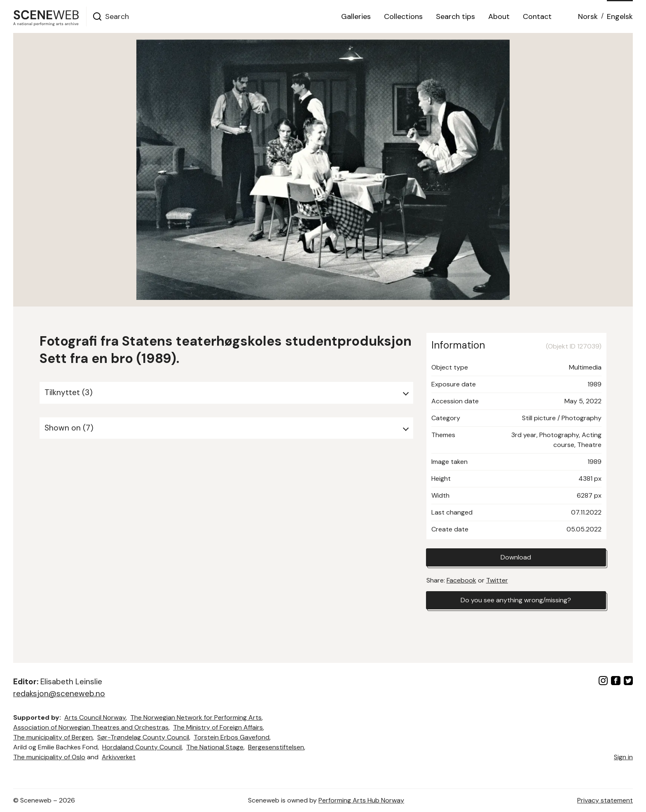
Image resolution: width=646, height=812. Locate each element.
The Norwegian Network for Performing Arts (196, 717)
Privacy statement (605, 800)
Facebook (461, 580)
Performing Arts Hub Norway (361, 800)
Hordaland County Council (142, 747)
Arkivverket (119, 757)
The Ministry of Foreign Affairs (218, 727)
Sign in (623, 757)
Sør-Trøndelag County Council (143, 737)
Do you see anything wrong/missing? (516, 600)
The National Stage (215, 747)
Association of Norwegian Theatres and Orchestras (91, 727)
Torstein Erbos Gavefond (232, 737)
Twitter (497, 580)
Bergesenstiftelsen (276, 747)
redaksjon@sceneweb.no (59, 694)
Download (516, 557)
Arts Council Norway (95, 717)
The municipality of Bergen (53, 737)
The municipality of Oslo (49, 757)
